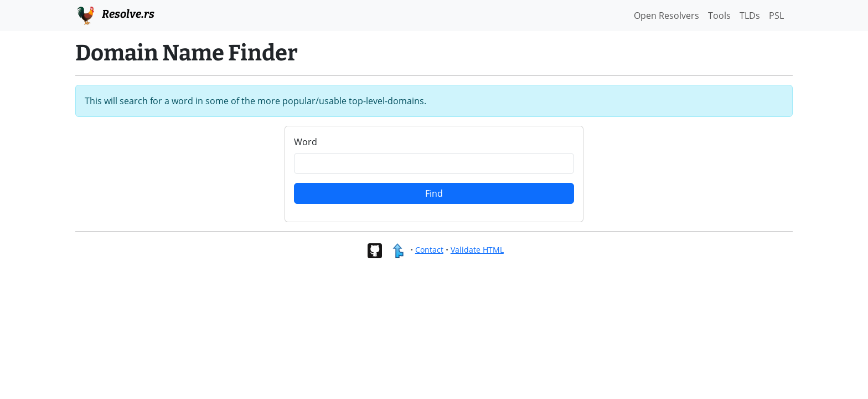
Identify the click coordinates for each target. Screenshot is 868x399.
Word (306, 142)
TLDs (750, 16)
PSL (776, 16)
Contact (429, 250)
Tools (719, 16)
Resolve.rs (115, 14)
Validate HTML (477, 250)
